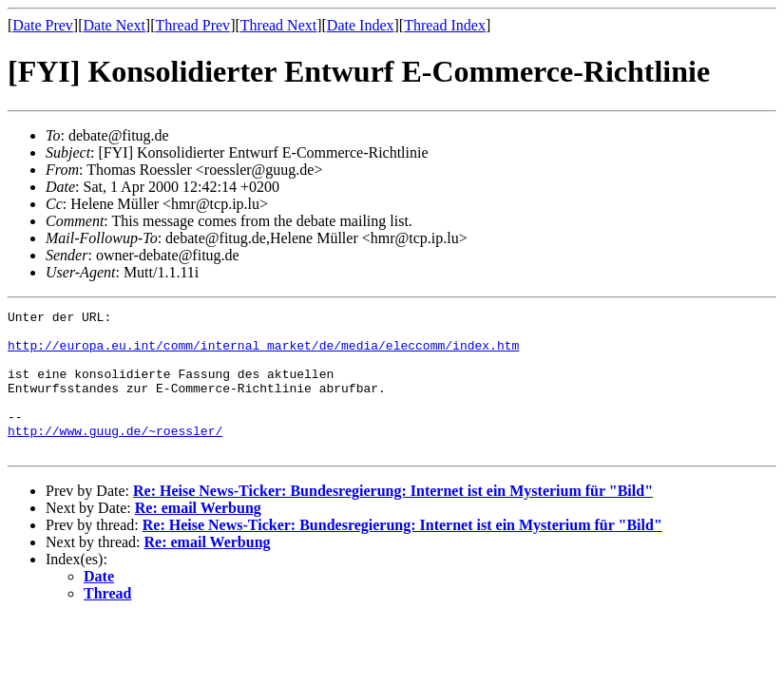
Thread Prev (192, 25)
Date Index (361, 25)
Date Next (115, 25)
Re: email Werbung (198, 536)
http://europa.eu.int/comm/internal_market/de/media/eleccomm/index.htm (263, 353)
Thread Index (445, 25)
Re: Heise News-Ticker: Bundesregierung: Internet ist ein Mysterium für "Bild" (393, 519)
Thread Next (278, 25)
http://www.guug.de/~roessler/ (115, 456)
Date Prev (43, 25)
